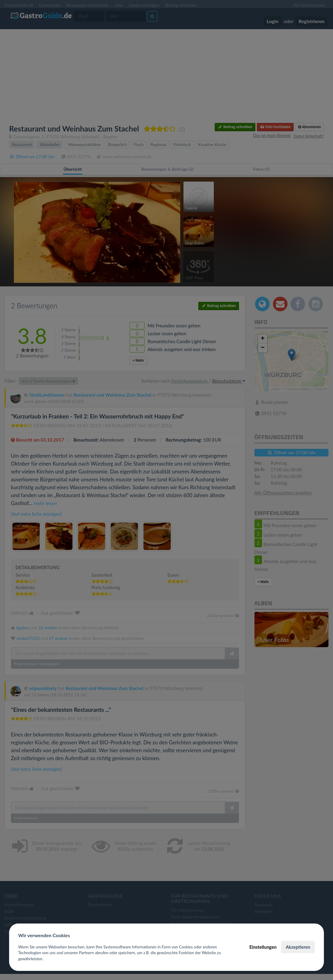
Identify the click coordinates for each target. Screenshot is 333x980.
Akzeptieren (298, 947)
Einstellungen (263, 947)
